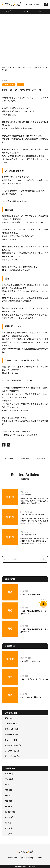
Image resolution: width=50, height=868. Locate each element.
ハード (42, 11)
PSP (9, 795)
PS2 (9, 801)
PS (9, 806)
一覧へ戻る (25, 458)
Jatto (40, 858)
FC (21, 84)
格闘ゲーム (12, 734)
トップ (8, 11)
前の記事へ (9, 458)
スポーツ (11, 723)
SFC (9, 828)
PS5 (9, 774)
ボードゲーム (13, 756)
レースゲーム (13, 751)
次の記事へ (41, 458)
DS (8, 823)
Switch (10, 812)
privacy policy (27, 858)
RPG (9, 718)
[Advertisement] (25, 35)
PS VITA (11, 784)
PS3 (9, 790)
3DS (9, 817)
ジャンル (25, 11)
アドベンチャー (14, 745)
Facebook (12, 858)
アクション (9, 84)
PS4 (9, 779)
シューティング (14, 740)
